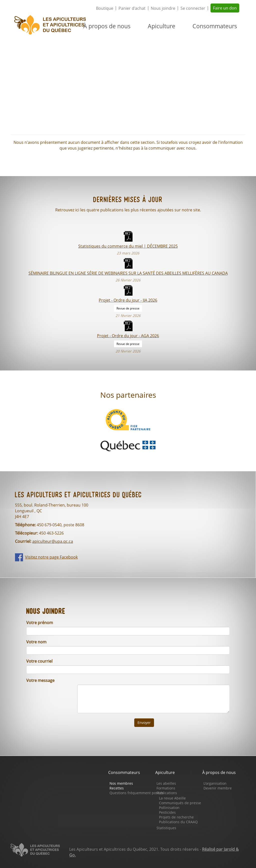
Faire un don (225, 8)
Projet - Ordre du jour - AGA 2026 (128, 336)
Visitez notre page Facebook (51, 557)
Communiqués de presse (180, 803)
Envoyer (144, 723)
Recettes (117, 788)
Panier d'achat (132, 8)
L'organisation (215, 783)
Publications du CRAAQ (178, 822)
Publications (167, 793)
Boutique (105, 8)
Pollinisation (169, 808)
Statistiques (166, 828)
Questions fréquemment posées (136, 793)
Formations (166, 788)
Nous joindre (163, 8)
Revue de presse (128, 308)
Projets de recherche (176, 817)
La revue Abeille (172, 798)
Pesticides (167, 812)
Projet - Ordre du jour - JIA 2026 (128, 300)
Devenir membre (218, 788)
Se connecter (193, 8)
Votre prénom (40, 623)
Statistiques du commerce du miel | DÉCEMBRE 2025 (128, 246)
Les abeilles (166, 783)
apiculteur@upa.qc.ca (53, 541)
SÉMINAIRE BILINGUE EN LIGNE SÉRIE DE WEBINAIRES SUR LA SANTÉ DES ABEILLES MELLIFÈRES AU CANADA (128, 273)
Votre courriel (39, 661)
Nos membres (121, 783)
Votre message (40, 680)
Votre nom (36, 642)
